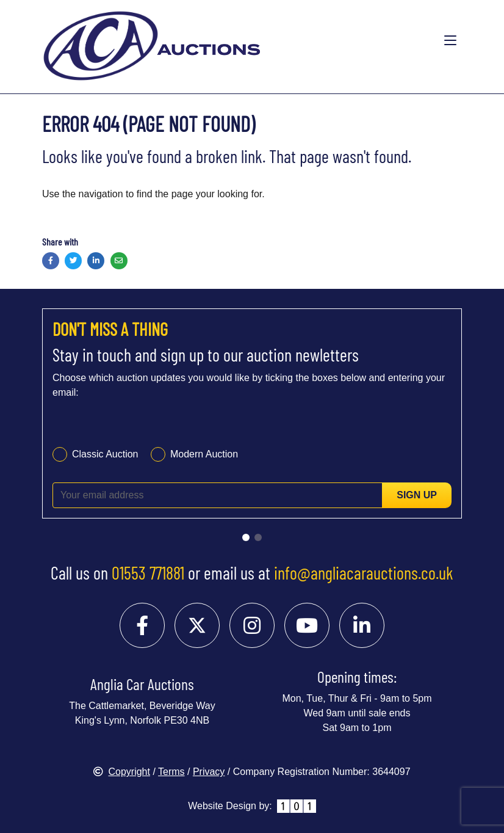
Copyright (121, 772)
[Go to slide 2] (258, 537)
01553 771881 (148, 573)
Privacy (209, 772)
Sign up (417, 495)
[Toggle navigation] (450, 41)
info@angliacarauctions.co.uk (364, 573)
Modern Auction (204, 454)
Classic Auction (105, 454)
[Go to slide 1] (246, 537)
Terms (171, 772)
